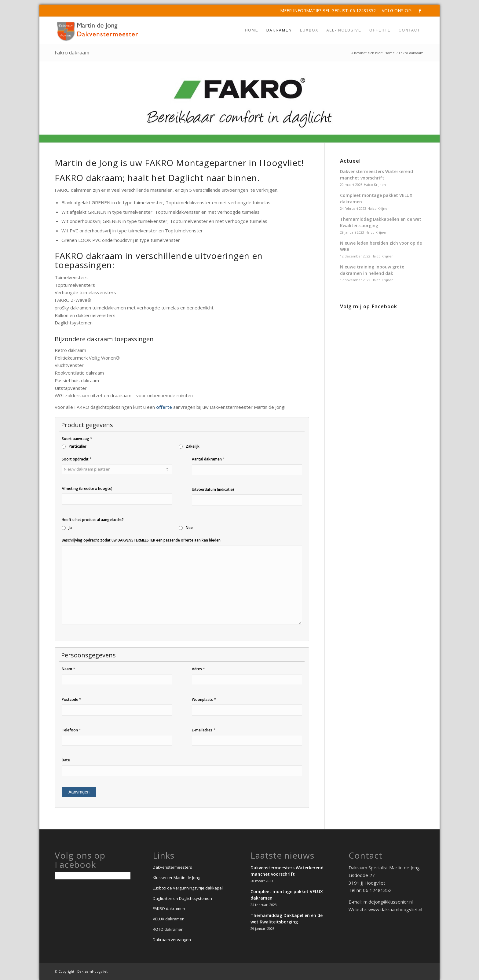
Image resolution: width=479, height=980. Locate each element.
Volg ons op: (397, 11)
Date (66, 760)
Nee (189, 528)
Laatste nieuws (282, 855)
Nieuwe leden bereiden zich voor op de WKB (381, 246)
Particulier (78, 446)
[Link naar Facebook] (420, 11)
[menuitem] (395, 11)
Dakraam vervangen (172, 940)
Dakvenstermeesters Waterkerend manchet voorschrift (377, 175)
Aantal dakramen (208, 459)
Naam (68, 669)
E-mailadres (204, 730)
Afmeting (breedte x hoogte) (87, 488)
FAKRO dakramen (169, 908)
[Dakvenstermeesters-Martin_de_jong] (98, 30)
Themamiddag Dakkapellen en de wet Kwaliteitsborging (381, 222)
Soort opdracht (77, 459)
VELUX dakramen (169, 919)
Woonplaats (204, 699)
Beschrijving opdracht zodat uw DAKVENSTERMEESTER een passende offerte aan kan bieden (141, 540)
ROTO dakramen (168, 929)
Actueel (350, 161)
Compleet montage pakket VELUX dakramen (376, 198)
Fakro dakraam (72, 53)
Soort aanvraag (77, 438)
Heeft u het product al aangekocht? (93, 520)
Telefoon (71, 730)
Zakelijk (193, 446)
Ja (70, 528)
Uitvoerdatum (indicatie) (213, 489)
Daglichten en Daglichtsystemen (182, 898)
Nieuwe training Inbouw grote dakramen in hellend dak (372, 270)
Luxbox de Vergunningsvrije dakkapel (188, 888)
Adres (198, 669)
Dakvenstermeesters (172, 867)
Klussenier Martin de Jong (176, 878)
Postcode (71, 699)
